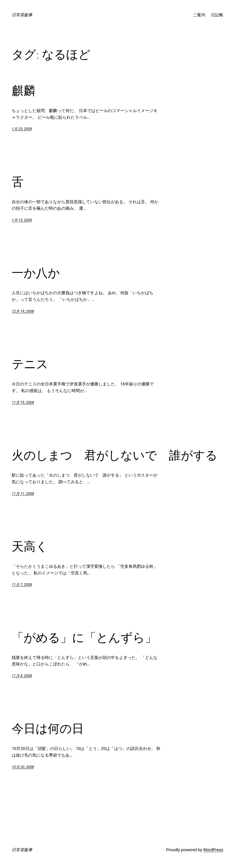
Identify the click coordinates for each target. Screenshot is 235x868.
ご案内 (199, 15)
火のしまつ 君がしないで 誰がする (115, 455)
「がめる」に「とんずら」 (84, 638)
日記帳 (217, 15)
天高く (30, 546)
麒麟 (24, 91)
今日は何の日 (48, 729)
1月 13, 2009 (22, 220)
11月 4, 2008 (22, 676)
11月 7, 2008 (22, 585)
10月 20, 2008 (23, 767)
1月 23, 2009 (22, 129)
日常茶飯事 (22, 15)
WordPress (213, 850)
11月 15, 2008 (23, 403)
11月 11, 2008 (23, 494)
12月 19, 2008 (23, 311)
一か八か (36, 273)
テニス (30, 364)
